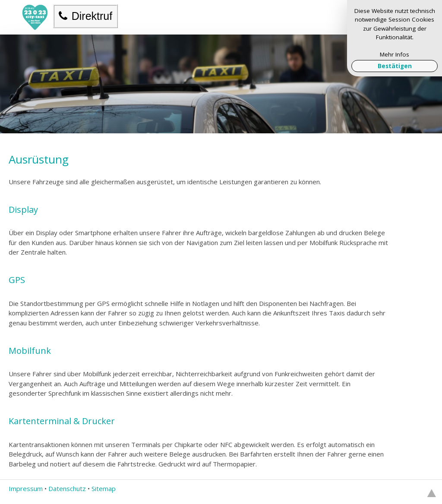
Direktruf (85, 16)
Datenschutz (67, 488)
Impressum (26, 488)
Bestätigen (395, 66)
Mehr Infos (395, 54)
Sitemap (104, 488)
